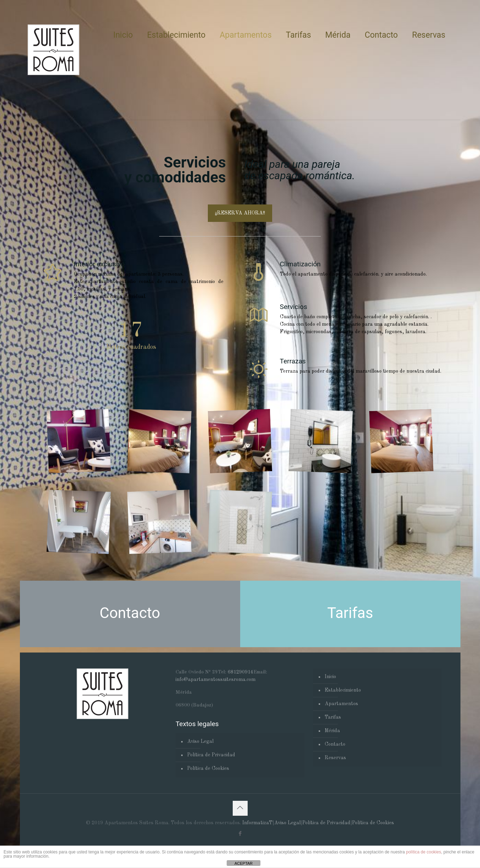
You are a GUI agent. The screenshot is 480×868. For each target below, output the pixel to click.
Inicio (330, 677)
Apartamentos (341, 704)
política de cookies (424, 852)
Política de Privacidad (211, 755)
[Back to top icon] (240, 808)
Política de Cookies (208, 768)
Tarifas (333, 717)
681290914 (241, 672)
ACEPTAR (244, 863)
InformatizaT (257, 823)
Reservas (335, 758)
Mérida (332, 731)
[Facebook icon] (240, 834)
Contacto (335, 744)
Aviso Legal (200, 741)
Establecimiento (343, 690)
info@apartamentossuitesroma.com (215, 680)
